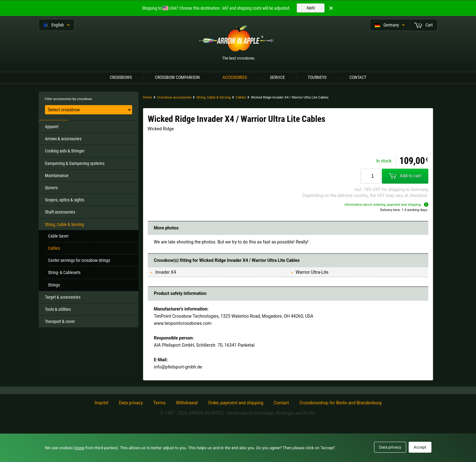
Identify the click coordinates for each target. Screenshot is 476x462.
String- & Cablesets (64, 272)
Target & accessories (63, 297)
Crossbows (121, 77)
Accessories (235, 77)
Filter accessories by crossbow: (69, 99)
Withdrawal (187, 403)
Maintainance (57, 176)
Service (277, 77)
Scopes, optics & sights (65, 200)
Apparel (52, 127)
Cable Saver (58, 236)
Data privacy (131, 403)
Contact (358, 77)
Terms (159, 403)
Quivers (51, 188)
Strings (54, 285)
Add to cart (405, 176)
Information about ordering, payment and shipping (386, 205)
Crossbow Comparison (177, 77)
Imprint (101, 403)
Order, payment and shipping (236, 403)
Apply (311, 8)
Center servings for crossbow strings (79, 260)
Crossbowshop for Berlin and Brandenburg (340, 403)
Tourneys (317, 77)
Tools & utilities (58, 309)
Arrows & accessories (63, 139)
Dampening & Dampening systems (75, 163)
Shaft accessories (60, 212)
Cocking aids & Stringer (65, 151)
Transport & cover (60, 321)
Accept (420, 447)
